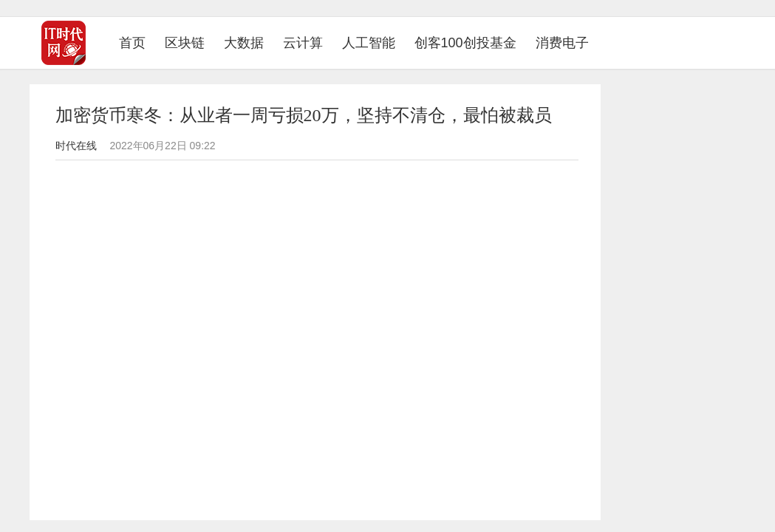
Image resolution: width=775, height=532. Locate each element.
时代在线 (76, 146)
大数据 (244, 43)
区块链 (185, 43)
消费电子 (562, 43)
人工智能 (369, 43)
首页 (137, 42)
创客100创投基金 (465, 43)
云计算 (303, 43)
